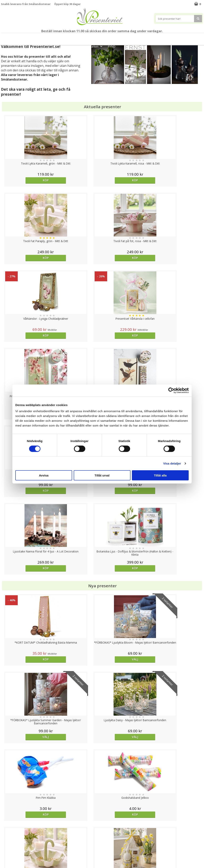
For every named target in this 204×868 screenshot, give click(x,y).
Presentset (100, 37)
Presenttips (124, 37)
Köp (26, 180)
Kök (159, 37)
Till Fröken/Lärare (56, 38)
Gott (190, 37)
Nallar (5, 855)
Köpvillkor (7, 837)
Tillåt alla (160, 475)
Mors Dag (31, 37)
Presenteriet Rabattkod (17, 849)
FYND (112, 46)
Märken (97, 46)
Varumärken (9, 831)
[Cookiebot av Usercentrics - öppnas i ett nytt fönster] (171, 390)
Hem (144, 37)
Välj (178, 673)
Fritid (175, 37)
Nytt (13, 38)
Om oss (6, 843)
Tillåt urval (102, 475)
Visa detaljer (172, 463)
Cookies (6, 825)
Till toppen (102, 811)
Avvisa (44, 475)
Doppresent (9, 861)
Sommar (79, 38)
